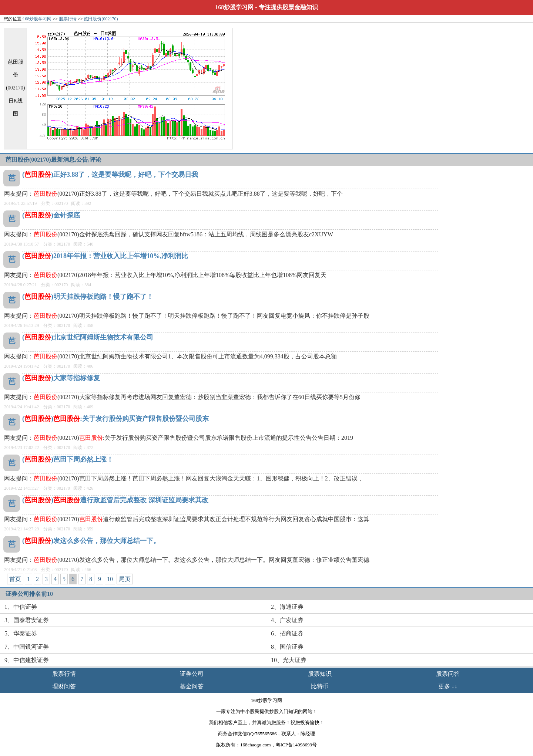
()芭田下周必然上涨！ (68, 459)
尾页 (125, 579)
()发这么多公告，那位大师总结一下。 (91, 541)
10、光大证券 (289, 660)
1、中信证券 (21, 607)
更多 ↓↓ (448, 686)
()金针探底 (51, 215)
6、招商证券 (287, 633)
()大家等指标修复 (61, 378)
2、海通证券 (287, 607)
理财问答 (64, 686)
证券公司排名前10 (29, 594)
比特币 (320, 686)
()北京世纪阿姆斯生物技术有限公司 (88, 337)
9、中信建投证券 (27, 660)
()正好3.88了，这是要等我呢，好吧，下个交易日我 (110, 175)
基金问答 (192, 686)
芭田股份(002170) (101, 19)
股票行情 (68, 19)
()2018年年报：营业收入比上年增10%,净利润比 (105, 256)
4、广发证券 (287, 620)
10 (110, 579)
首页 (15, 579)
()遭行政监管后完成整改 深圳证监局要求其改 (115, 500)
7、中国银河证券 (27, 647)
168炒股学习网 (234, 7)
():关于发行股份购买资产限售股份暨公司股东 (115, 419)
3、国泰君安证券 (27, 620)
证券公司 (192, 674)
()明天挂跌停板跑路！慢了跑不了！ (88, 297)
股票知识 (320, 674)
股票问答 (448, 674)
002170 (16, 88)
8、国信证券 (287, 647)
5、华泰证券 (21, 633)
